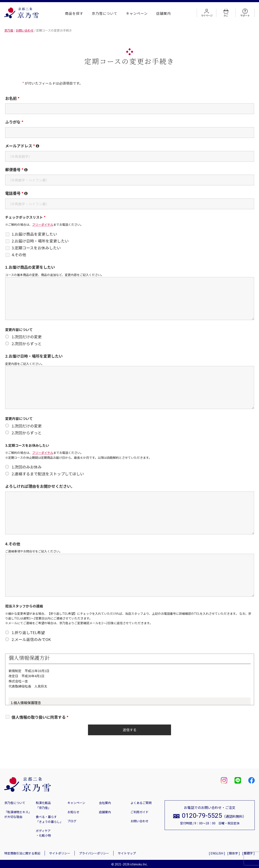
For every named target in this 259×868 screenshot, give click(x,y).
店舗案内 (164, 13)
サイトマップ (127, 853)
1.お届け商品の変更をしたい (30, 267)
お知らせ (73, 812)
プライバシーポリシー (94, 853)
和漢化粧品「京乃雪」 (43, 805)
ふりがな (14, 122)
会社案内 (105, 803)
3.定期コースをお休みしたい (36, 248)
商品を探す (74, 13)
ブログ (72, 821)
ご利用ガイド (139, 812)
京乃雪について (105, 13)
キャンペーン (137, 13)
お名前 (12, 98)
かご (226, 13)
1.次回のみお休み (27, 467)
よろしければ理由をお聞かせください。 (40, 486)
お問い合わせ (139, 821)
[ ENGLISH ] (217, 853)
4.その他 (19, 255)
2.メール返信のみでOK (31, 639)
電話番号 (16, 193)
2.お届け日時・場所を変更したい (40, 241)
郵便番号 (16, 169)
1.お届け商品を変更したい (34, 234)
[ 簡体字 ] (234, 853)
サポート (245, 13)
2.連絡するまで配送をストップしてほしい (48, 474)
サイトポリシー (60, 853)
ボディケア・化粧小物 (43, 833)
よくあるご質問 (141, 803)
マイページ (207, 13)
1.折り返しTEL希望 (28, 632)
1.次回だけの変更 (27, 337)
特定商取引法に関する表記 (22, 853)
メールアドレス (22, 146)
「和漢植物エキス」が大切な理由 (18, 814)
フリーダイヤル (43, 224)
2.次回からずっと (27, 343)
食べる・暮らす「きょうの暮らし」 (49, 819)
